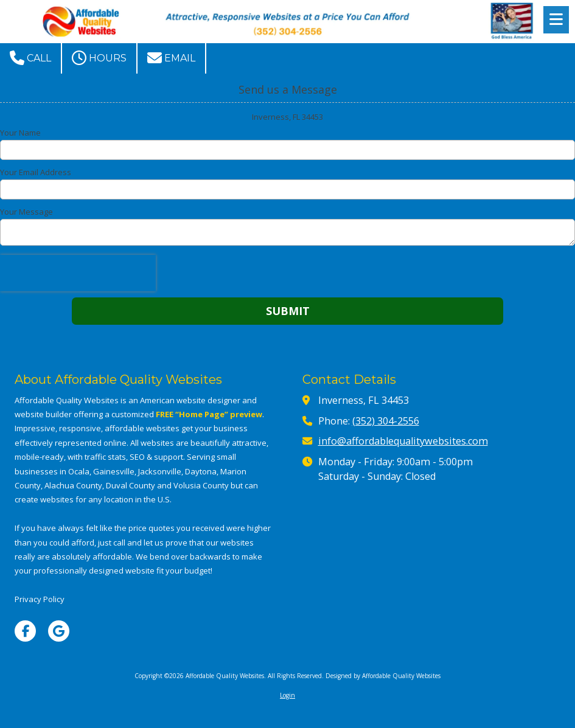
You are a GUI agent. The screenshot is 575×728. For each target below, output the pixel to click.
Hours (99, 58)
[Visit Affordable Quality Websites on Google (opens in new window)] (59, 631)
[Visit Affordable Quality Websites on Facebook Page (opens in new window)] (25, 631)
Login (287, 695)
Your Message (26, 212)
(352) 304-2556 (386, 421)
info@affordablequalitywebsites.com (403, 441)
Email (171, 58)
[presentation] (78, 273)
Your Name (20, 133)
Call (30, 58)
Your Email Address (36, 172)
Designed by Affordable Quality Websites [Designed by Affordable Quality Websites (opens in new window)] (383, 676)
